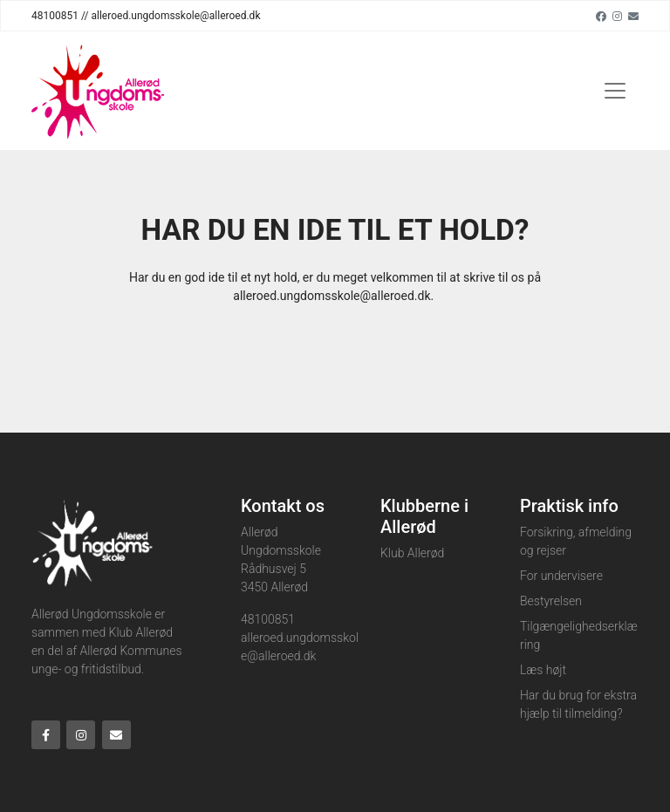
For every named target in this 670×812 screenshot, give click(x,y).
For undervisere (561, 576)
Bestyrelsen (551, 601)
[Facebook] (601, 16)
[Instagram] (617, 16)
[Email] (633, 16)
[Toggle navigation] (615, 91)
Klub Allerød (412, 553)
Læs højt (543, 670)
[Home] (98, 91)
